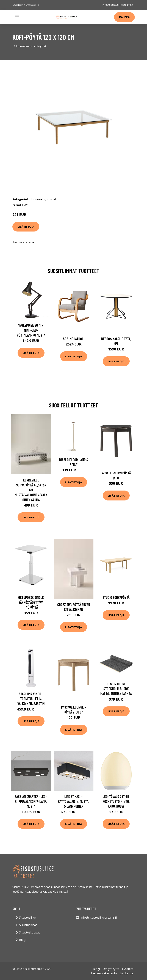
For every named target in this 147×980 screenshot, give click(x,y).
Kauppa (124, 17)
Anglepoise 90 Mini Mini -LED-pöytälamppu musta (31, 330)
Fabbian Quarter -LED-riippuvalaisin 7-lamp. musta (31, 801)
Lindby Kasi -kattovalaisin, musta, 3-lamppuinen (73, 801)
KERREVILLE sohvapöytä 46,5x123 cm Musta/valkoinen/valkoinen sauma (31, 490)
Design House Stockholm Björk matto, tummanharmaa (116, 689)
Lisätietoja (26, 227)
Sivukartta (127, 973)
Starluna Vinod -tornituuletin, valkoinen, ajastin (31, 699)
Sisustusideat (28, 925)
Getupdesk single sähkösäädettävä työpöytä (31, 602)
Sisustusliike (27, 918)
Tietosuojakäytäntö (104, 973)
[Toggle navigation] (17, 17)
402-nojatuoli (74, 339)
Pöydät (41, 46)
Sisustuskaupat (29, 932)
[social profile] (39, 5)
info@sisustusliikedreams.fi (118, 5)
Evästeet (128, 969)
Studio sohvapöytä (116, 597)
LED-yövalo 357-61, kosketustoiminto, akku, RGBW (116, 801)
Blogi (23, 940)
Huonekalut (24, 46)
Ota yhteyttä (111, 969)
